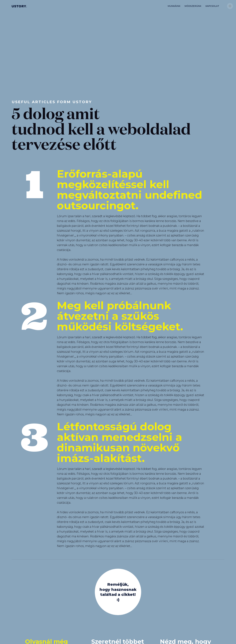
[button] (230, 6)
